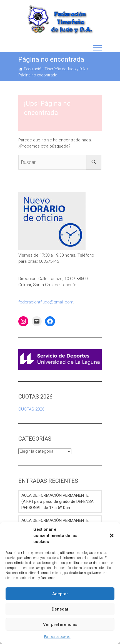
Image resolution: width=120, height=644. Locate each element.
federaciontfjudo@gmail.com (46, 302)
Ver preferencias (60, 624)
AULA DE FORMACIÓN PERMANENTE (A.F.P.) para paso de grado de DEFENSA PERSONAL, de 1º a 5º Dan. (57, 501)
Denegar (60, 609)
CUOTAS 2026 (31, 409)
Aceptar (60, 594)
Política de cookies (57, 637)
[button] (112, 536)
